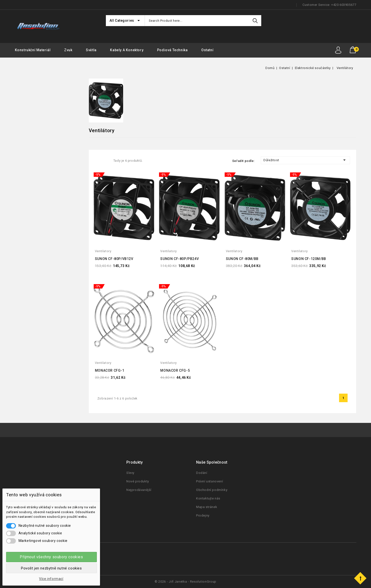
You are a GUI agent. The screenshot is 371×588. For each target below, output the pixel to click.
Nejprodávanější (139, 490)
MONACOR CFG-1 (110, 370)
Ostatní (207, 50)
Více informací (51, 579)
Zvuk (68, 50)
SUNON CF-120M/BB (309, 259)
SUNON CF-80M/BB (242, 259)
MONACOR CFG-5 (175, 370)
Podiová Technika (172, 50)
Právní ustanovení (210, 481)
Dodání (202, 473)
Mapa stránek (207, 507)
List (106, 160)
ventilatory (103, 251)
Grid (97, 160)
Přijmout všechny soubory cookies (51, 557)
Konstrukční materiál (33, 50)
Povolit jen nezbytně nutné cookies (51, 568)
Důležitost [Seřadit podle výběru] (305, 160)
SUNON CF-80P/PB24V (180, 259)
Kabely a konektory (127, 50)
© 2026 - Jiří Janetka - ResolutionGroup (185, 582)
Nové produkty (138, 481)
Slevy (130, 473)
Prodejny (203, 515)
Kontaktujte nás (208, 498)
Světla (91, 50)
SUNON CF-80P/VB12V (114, 259)
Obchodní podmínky (212, 490)
